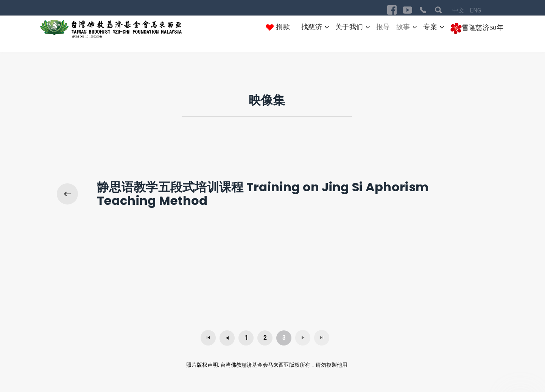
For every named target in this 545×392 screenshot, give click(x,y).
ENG (475, 10)
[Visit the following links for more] (392, 10)
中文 (459, 10)
